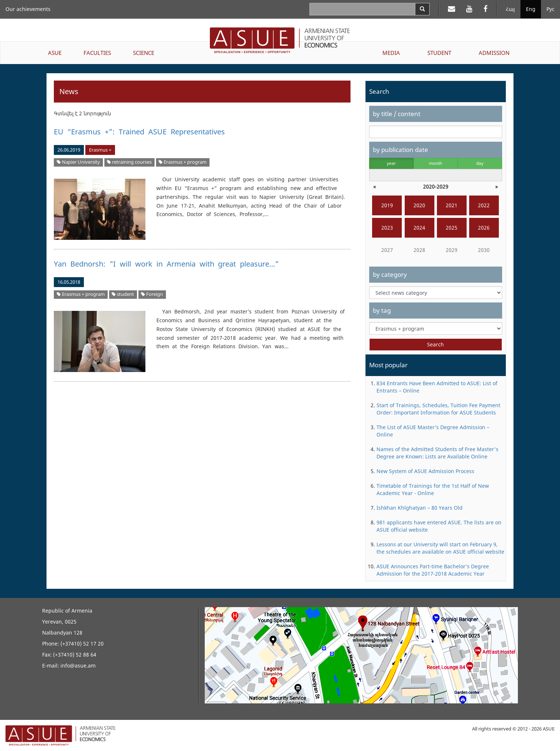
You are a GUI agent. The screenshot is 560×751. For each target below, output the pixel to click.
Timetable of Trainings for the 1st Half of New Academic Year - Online (433, 489)
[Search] (422, 9)
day (480, 163)
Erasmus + (100, 150)
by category (390, 274)
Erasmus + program (183, 162)
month (435, 163)
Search (435, 344)
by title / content (397, 114)
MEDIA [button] (391, 53)
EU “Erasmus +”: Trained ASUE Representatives (139, 132)
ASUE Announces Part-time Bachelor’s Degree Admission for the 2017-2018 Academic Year (433, 570)
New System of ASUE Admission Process (425, 471)
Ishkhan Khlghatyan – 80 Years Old (420, 508)
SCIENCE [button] (144, 53)
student (123, 294)
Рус (550, 9)
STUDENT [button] (439, 53)
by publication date (400, 150)
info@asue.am (78, 666)
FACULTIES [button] (97, 53)
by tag (382, 310)
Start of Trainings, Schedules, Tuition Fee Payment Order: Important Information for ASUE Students (438, 409)
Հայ (510, 9)
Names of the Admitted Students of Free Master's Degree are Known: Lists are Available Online (437, 453)
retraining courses (129, 162)
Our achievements (28, 9)
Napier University (78, 162)
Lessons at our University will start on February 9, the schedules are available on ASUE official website (440, 548)
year (391, 163)
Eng (531, 9)
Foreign (152, 294)
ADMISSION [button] (494, 53)
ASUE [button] (55, 53)
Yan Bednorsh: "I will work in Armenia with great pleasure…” (166, 264)
